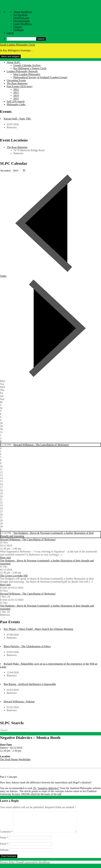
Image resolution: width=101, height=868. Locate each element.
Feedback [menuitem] (18, 30)
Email (4, 848)
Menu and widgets (10, 56)
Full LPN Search (16, 101)
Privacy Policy (8, 866)
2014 (16, 95)
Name (4, 842)
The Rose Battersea (17, 83)
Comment (6, 836)
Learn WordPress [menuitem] (22, 24)
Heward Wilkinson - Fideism (19, 702)
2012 (16, 89)
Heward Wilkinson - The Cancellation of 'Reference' (41, 445)
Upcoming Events (16, 80)
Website (4, 854)
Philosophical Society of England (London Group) (40, 77)
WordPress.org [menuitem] (21, 18)
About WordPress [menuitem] (23, 12)
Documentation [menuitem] (22, 21)
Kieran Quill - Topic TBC (17, 119)
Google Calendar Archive (27, 65)
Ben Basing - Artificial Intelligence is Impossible (30, 684)
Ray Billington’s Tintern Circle (30, 68)
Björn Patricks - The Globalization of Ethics (27, 647)
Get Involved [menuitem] (20, 15)
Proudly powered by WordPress (33, 866)
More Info (5, 558)
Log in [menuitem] (10, 33)
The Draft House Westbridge (15, 760)
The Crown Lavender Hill (14, 576)
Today (3, 276)
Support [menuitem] (18, 27)
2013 (16, 92)
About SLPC (13, 62)
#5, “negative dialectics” (46, 789)
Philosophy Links (16, 104)
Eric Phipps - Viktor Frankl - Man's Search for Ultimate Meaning (38, 629)
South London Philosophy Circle (17, 45)
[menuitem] (54, 39)
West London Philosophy (27, 74)
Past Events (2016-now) (19, 86)
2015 (16, 98)
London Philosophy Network (22, 71)
